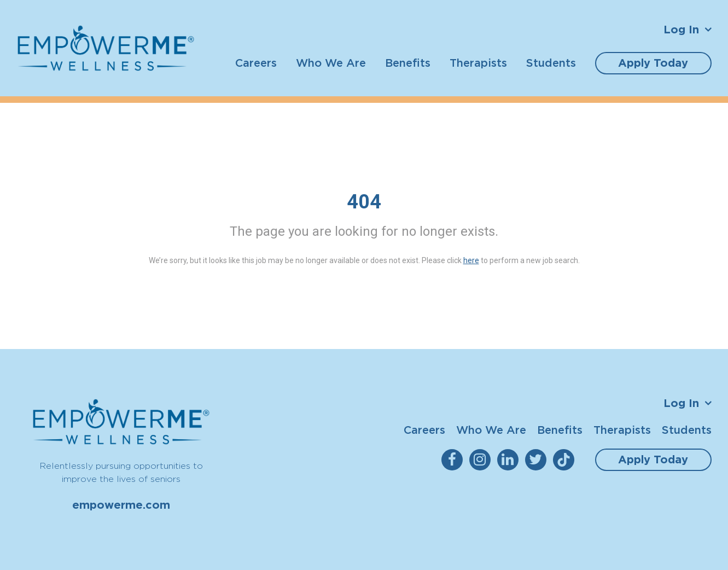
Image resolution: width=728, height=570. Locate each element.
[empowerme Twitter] (538, 460)
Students (551, 63)
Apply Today (653, 63)
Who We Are (331, 63)
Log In (681, 30)
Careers (256, 63)
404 (364, 202)
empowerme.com (121, 505)
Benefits (408, 63)
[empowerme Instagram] (482, 460)
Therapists (478, 63)
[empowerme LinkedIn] (510, 460)
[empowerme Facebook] (454, 460)
